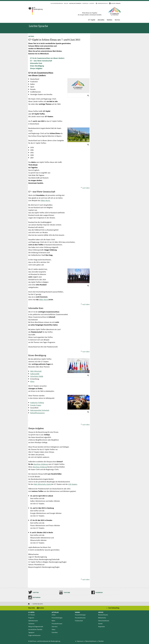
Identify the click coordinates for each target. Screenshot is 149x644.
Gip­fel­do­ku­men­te (33, 621)
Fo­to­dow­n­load (79, 621)
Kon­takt (92, 3)
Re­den (53, 621)
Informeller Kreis (36, 63)
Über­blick (101, 641)
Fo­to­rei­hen (55, 632)
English (66, 3)
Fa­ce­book (99, 592)
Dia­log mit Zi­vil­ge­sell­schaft (36, 626)
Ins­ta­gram (36, 597)
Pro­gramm (31, 618)
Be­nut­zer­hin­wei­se (103, 615)
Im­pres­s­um (85, 3)
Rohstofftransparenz (37, 413)
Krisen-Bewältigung (37, 66)
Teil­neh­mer (31, 624)
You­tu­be (67, 592)
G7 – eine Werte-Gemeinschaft (41, 61)
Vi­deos (53, 629)
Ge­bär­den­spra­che (103, 3)
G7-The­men (32, 615)
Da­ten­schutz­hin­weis (104, 621)
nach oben (86, 188)
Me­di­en (110, 20)
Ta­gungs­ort (31, 632)
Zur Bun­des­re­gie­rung (57, 3)
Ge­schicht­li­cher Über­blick (35, 629)
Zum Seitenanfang (114, 608)
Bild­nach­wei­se (102, 618)
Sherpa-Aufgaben (36, 68)
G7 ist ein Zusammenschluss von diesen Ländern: (47, 58)
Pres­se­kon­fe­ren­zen (57, 624)
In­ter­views (55, 626)
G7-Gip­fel (92, 20)
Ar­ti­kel (54, 615)
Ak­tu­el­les (101, 20)
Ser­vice (117, 20)
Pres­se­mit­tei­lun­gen (57, 618)
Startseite (29, 604)
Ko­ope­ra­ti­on (102, 626)
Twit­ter (36, 592)
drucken (41, 608)
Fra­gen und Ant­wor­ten (34, 635)
